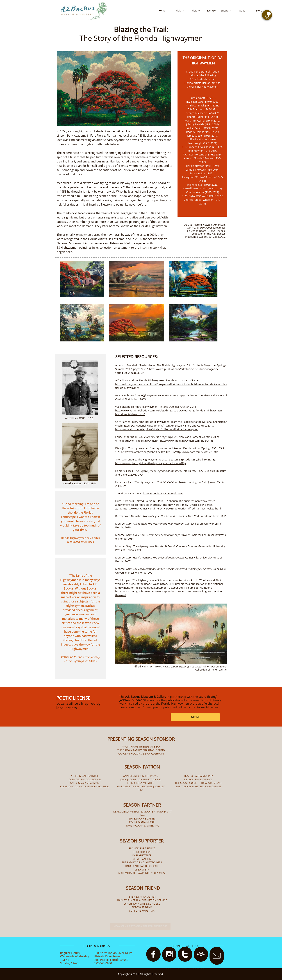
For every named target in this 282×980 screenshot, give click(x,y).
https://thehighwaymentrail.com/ (163, 493)
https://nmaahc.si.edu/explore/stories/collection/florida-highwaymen (157, 429)
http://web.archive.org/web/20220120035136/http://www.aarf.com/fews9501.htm (170, 452)
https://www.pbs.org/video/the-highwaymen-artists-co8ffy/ (151, 463)
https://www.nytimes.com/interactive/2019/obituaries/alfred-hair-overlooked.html (172, 508)
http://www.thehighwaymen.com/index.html (187, 441)
